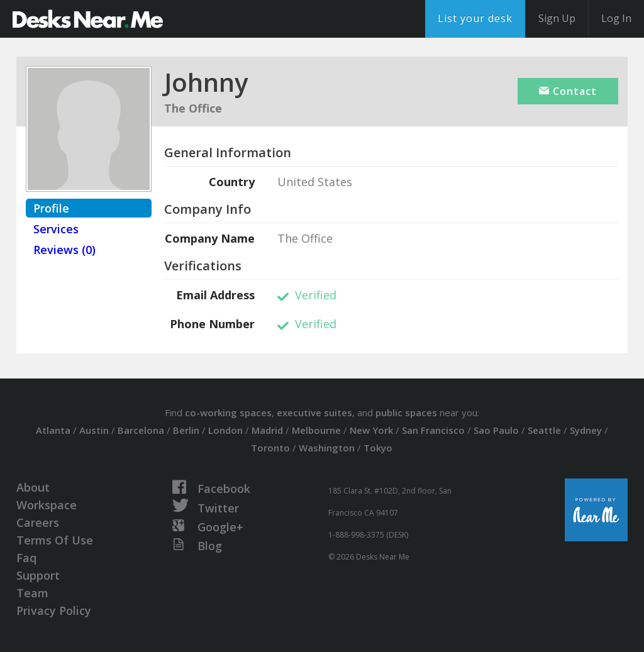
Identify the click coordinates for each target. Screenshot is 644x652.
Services (56, 229)
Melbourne (316, 430)
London (225, 430)
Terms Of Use (55, 540)
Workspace (47, 505)
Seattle (544, 430)
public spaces (406, 412)
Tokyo (378, 448)
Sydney (586, 430)
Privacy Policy (54, 611)
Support (38, 575)
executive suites (314, 412)
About (33, 487)
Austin (94, 430)
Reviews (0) (64, 250)
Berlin (186, 430)
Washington (327, 448)
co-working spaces (228, 412)
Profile (51, 208)
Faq (26, 558)
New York (371, 430)
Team (32, 593)
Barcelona (141, 430)
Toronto (270, 448)
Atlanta (53, 430)
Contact (568, 91)
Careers (38, 522)
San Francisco (433, 430)
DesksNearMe (88, 19)
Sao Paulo (496, 430)
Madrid (267, 430)
